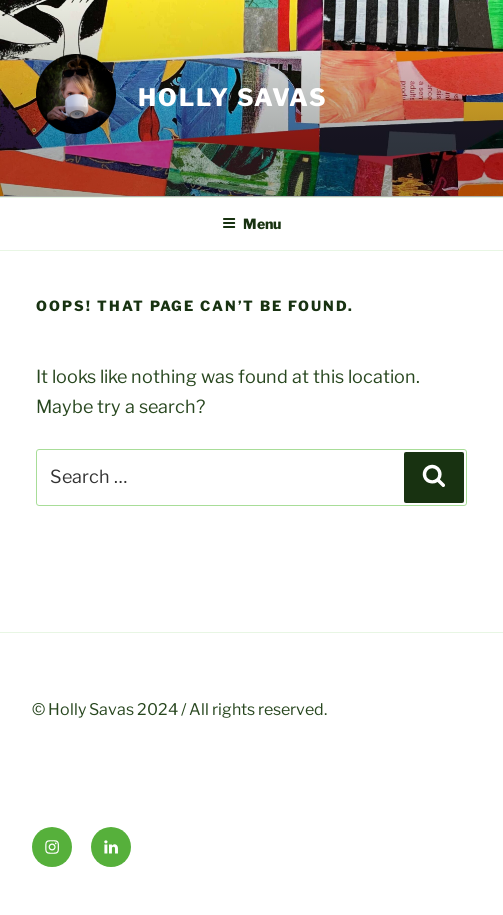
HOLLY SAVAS (233, 97)
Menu (251, 223)
